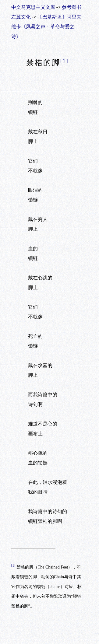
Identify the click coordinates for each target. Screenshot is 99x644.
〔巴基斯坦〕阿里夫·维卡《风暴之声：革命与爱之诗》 (47, 27)
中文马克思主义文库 (33, 7)
